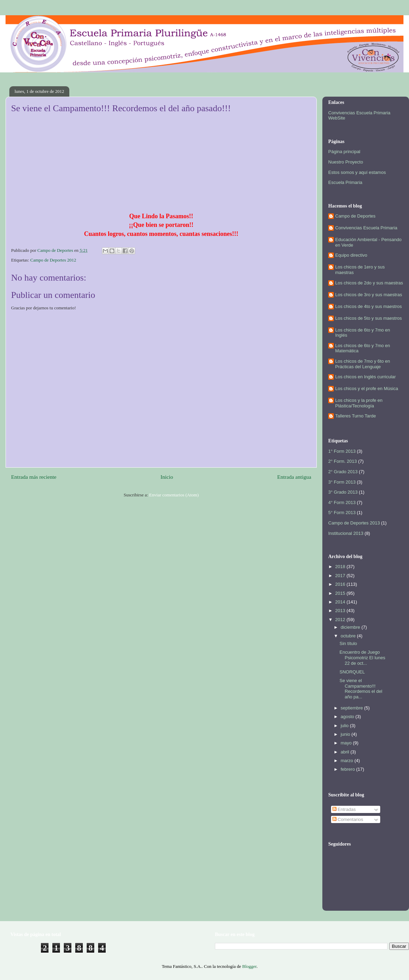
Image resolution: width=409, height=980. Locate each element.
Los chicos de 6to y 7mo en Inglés (363, 333)
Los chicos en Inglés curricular (366, 377)
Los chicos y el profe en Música (367, 389)
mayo (347, 743)
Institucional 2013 (346, 533)
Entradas (344, 809)
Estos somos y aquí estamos (357, 172)
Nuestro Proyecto (346, 162)
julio (345, 726)
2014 (341, 602)
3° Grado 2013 (343, 492)
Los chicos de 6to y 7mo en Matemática (363, 348)
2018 (341, 567)
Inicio (167, 477)
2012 (341, 620)
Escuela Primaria (345, 182)
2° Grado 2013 (343, 472)
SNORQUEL (352, 672)
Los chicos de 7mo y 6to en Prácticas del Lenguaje (363, 364)
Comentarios (348, 819)
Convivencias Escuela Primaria (366, 228)
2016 (341, 584)
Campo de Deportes (355, 216)
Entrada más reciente (34, 477)
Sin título (348, 643)
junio (346, 734)
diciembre (351, 627)
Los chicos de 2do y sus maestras (369, 283)
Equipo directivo (351, 255)
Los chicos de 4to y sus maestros (368, 306)
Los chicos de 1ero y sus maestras (360, 270)
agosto (348, 717)
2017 (341, 576)
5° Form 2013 (342, 513)
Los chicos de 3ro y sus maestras (369, 295)
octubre (349, 636)
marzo (348, 761)
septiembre (353, 708)
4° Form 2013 (342, 502)
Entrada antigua (294, 477)
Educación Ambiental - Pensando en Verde (368, 242)
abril (346, 752)
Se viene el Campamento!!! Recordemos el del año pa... (361, 689)
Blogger (249, 966)
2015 (341, 593)
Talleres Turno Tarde (356, 416)
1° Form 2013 (342, 451)
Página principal (344, 152)
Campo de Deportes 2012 (53, 260)
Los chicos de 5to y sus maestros (368, 318)
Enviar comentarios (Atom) (174, 495)
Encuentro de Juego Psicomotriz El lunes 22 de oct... (362, 657)
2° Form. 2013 (343, 461)
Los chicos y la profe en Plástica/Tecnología (359, 403)
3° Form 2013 (342, 482)
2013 (341, 611)
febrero (349, 769)
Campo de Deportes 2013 (354, 523)
